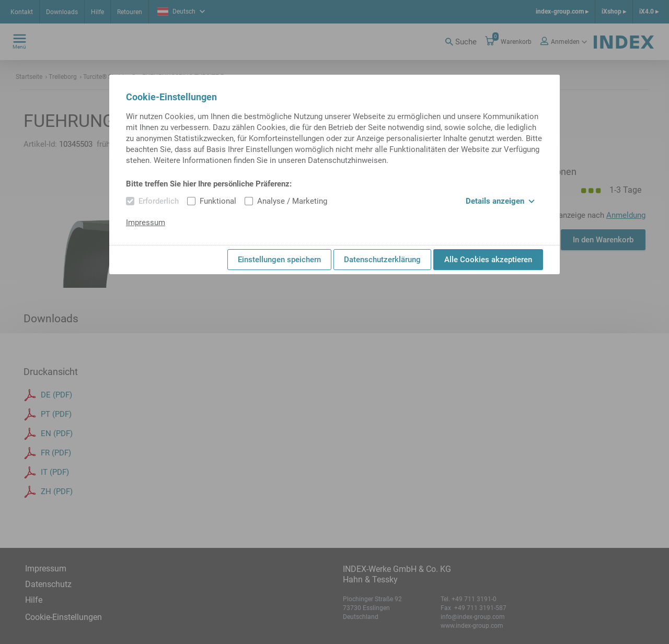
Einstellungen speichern (279, 260)
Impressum (146, 223)
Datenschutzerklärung (382, 260)
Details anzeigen (500, 201)
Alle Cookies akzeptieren (488, 260)
